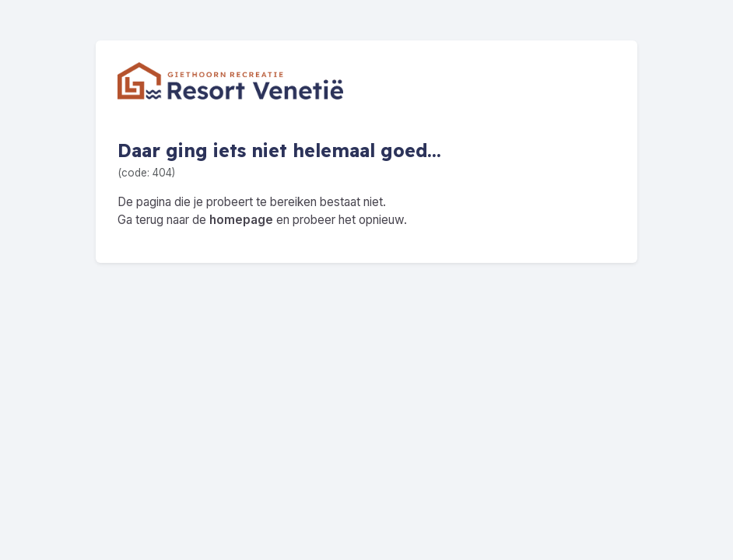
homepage (241, 220)
